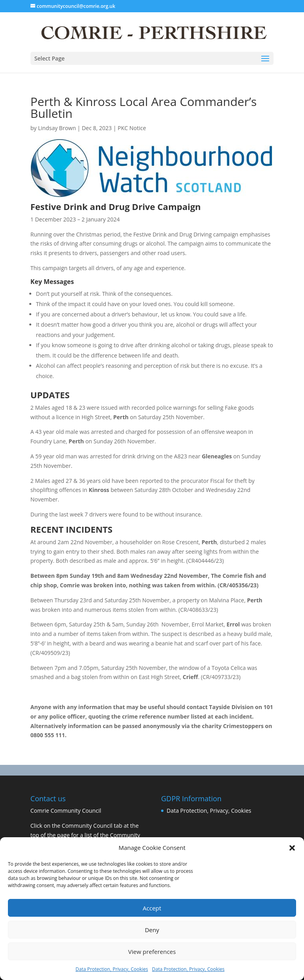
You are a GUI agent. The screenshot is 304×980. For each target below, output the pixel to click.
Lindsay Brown (57, 128)
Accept (152, 908)
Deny (152, 930)
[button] (292, 848)
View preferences (152, 952)
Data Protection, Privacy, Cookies (112, 969)
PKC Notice (132, 128)
